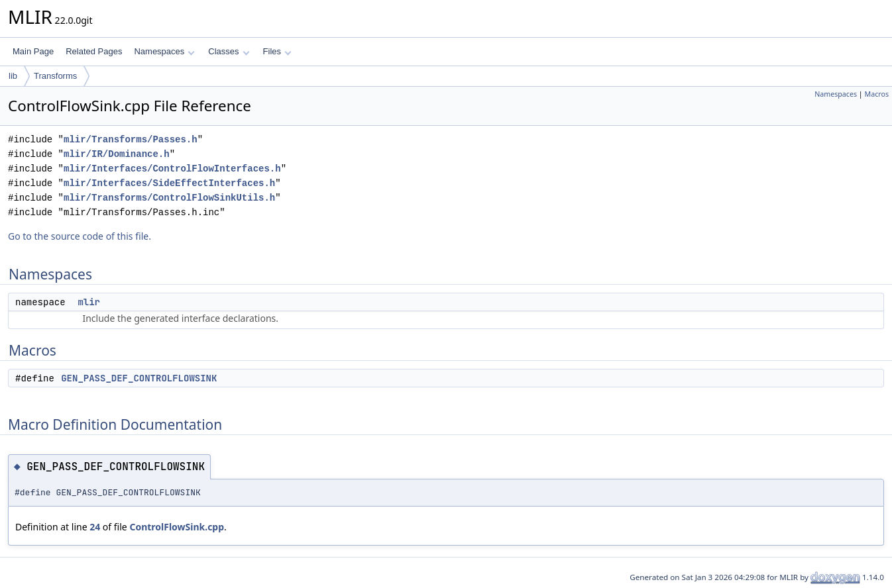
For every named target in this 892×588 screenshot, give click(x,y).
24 (95, 527)
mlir (89, 302)
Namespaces (164, 51)
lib (13, 76)
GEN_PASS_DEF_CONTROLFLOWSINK (139, 378)
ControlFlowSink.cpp (177, 527)
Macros (877, 94)
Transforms (55, 76)
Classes (229, 51)
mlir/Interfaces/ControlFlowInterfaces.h (172, 169)
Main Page (33, 51)
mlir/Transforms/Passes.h (131, 139)
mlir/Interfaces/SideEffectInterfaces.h (169, 183)
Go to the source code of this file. (80, 236)
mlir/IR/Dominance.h (117, 154)
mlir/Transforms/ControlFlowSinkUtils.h (169, 198)
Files (277, 51)
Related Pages (94, 51)
